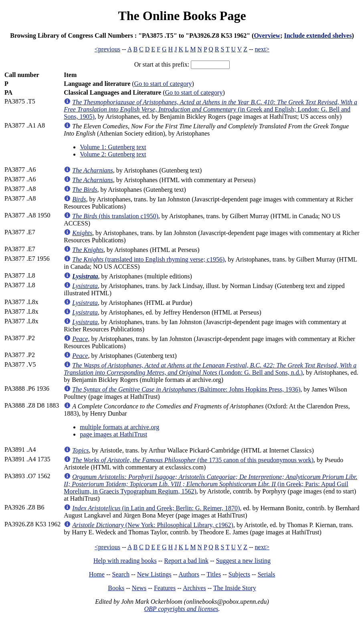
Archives (194, 588)
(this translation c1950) (115, 216)
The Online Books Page (182, 16)
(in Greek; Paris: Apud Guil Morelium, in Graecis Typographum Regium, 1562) (210, 484)
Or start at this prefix (161, 64)
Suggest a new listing (243, 561)
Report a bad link (186, 561)
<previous (107, 49)
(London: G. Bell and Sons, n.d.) (210, 369)
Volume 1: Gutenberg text (113, 147)
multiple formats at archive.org (119, 427)
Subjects (239, 574)
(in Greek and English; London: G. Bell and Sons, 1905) (210, 109)
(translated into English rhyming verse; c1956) (148, 259)
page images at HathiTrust (113, 434)
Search (121, 574)
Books (116, 588)
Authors (189, 574)
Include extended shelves (318, 36)
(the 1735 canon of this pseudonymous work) (193, 460)
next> (262, 49)
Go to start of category (163, 84)
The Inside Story (235, 588)
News (139, 588)
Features (165, 588)
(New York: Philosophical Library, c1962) (153, 525)
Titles (214, 574)
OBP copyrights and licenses (181, 609)
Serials (267, 574)
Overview (267, 36)
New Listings (154, 574)
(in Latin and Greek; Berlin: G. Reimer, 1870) (156, 508)
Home (97, 574)
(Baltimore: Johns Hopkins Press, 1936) (186, 389)
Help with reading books (125, 561)
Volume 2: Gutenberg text (113, 154)
